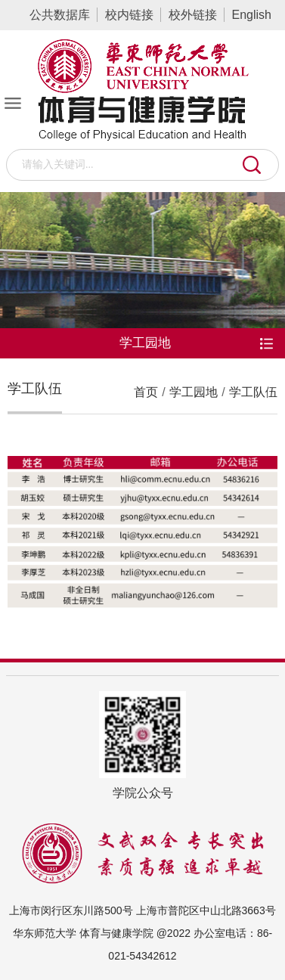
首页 (146, 392)
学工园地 (194, 392)
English (252, 15)
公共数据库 (60, 15)
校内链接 (129, 15)
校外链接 (193, 15)
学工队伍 (253, 392)
